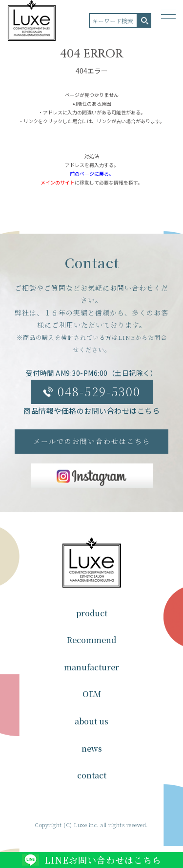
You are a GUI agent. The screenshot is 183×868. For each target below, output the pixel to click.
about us (91, 721)
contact (92, 775)
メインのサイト (58, 182)
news (92, 748)
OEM (92, 694)
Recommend (91, 640)
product (92, 613)
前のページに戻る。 (92, 174)
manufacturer (91, 667)
